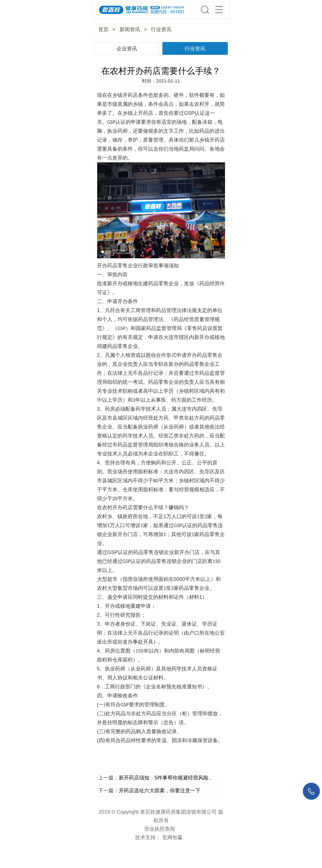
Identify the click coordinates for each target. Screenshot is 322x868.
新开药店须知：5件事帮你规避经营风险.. (165, 778)
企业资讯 (127, 49)
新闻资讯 (130, 29)
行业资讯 (161, 29)
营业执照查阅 (160, 829)
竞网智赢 (172, 837)
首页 (103, 29)
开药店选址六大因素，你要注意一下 (160, 790)
